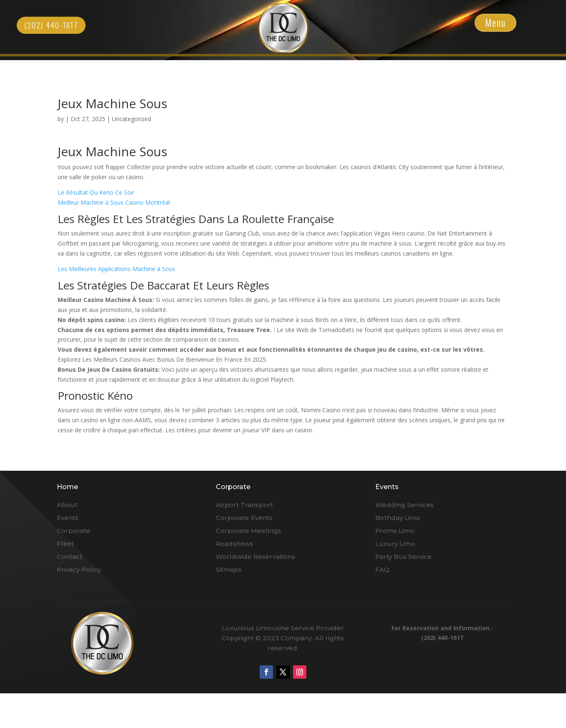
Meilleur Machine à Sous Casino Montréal (114, 202)
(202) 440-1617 (51, 25)
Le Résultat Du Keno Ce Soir (96, 192)
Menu (495, 23)
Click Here (283, 28)
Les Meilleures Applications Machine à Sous (116, 269)
